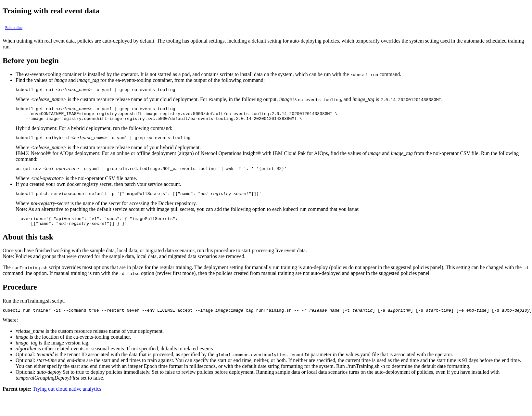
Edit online (14, 28)
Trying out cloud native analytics (67, 399)
